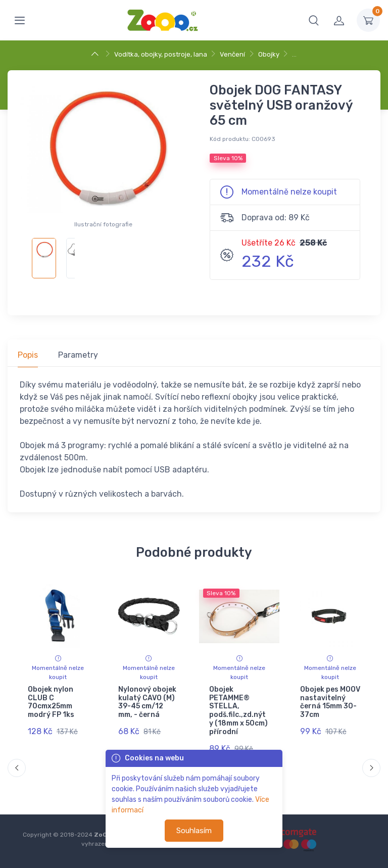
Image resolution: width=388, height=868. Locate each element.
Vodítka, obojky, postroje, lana (161, 54)
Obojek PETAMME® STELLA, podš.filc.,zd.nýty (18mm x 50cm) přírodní (238, 711)
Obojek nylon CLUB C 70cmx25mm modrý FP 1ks (51, 702)
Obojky (269, 54)
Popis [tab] (28, 355)
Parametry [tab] (78, 355)
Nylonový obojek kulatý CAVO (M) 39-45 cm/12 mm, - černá (147, 702)
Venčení (232, 54)
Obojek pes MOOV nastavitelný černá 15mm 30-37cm (330, 702)
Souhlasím (194, 831)
